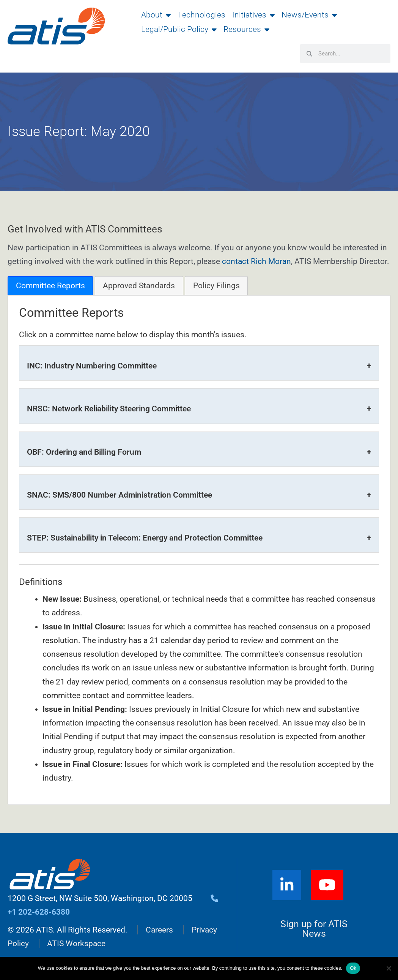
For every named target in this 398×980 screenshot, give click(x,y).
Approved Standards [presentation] (139, 286)
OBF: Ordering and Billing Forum (84, 452)
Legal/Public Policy (179, 29)
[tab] (50, 286)
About (156, 15)
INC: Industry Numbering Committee (92, 366)
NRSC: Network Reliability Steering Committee (109, 409)
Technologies (201, 15)
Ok (353, 968)
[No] (389, 968)
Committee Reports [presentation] (50, 286)
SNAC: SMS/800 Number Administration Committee (120, 495)
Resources (246, 29)
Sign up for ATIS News (314, 930)
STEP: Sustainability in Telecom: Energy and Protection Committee (145, 538)
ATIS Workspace (76, 944)
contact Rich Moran (256, 261)
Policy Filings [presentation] (216, 286)
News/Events (309, 15)
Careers (159, 930)
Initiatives (253, 15)
